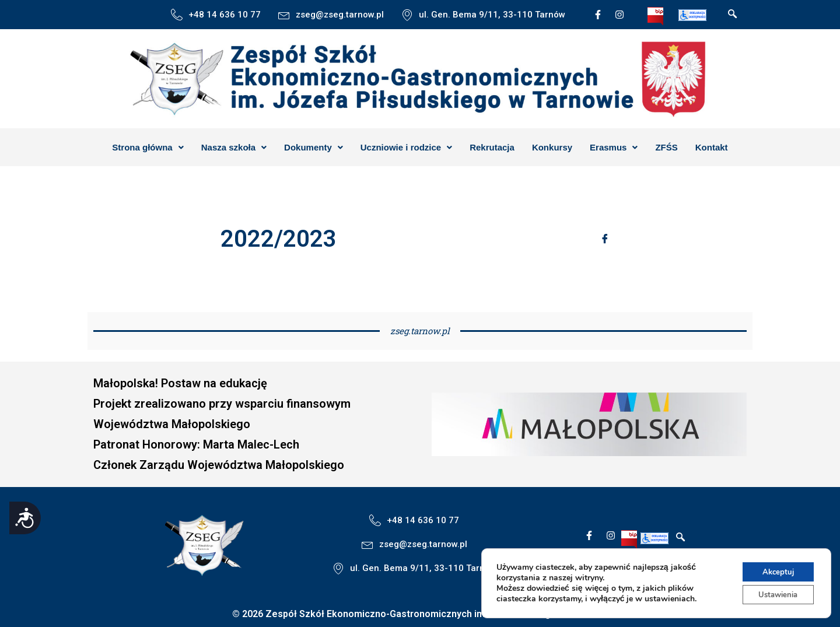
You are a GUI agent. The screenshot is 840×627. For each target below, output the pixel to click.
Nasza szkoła (234, 147)
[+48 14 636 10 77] (177, 15)
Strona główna (148, 147)
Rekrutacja (492, 147)
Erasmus (614, 147)
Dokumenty (314, 147)
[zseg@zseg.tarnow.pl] (284, 15)
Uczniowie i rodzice (406, 147)
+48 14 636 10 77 (225, 15)
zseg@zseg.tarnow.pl (340, 15)
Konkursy (552, 147)
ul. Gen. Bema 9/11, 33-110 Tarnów (492, 15)
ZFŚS (666, 147)
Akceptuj (775, 569)
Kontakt (712, 147)
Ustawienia (775, 593)
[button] (148, 147)
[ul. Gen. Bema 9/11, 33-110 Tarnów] (407, 15)
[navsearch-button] (733, 15)
